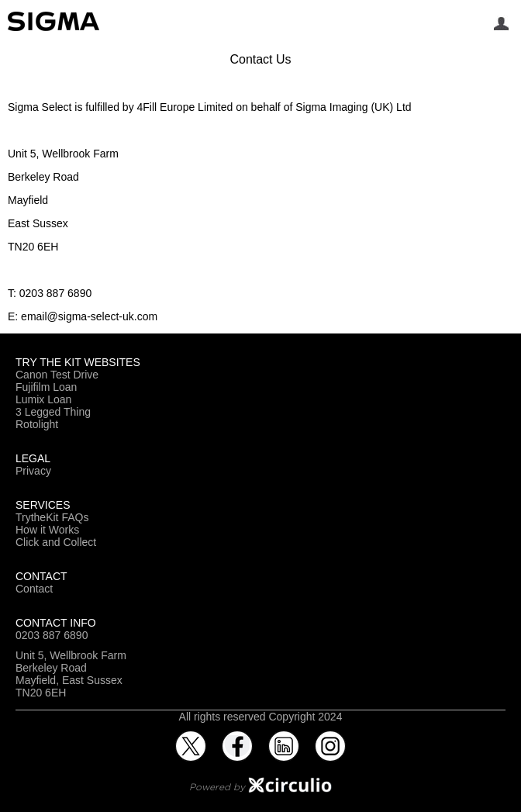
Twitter (191, 737)
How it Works (47, 530)
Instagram (330, 737)
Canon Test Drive (57, 375)
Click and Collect (56, 542)
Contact (34, 589)
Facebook (237, 737)
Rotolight (37, 424)
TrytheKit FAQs (52, 517)
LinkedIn (284, 737)
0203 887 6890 (52, 635)
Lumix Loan (43, 399)
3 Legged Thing (53, 412)
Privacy (33, 471)
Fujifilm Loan (46, 387)
